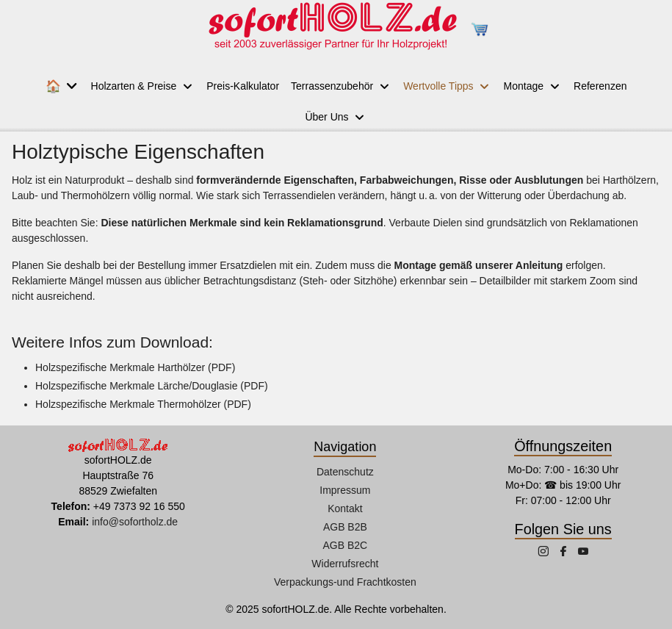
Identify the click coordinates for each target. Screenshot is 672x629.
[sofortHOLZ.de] (332, 29)
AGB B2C (346, 545)
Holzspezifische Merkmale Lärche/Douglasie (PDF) (152, 386)
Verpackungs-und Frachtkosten (345, 582)
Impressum (345, 490)
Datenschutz (345, 472)
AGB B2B (345, 527)
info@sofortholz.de (135, 522)
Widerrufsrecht (345, 564)
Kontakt (345, 508)
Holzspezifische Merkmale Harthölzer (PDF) (135, 367)
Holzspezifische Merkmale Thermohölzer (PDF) (143, 404)
